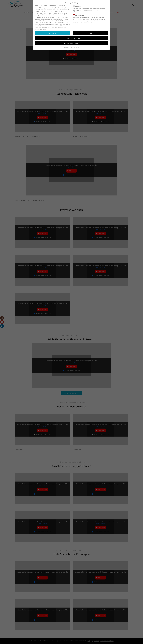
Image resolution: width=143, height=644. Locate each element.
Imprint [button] (78, 47)
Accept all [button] (52, 33)
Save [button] (91, 33)
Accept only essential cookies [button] (72, 38)
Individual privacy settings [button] (72, 43)
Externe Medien (79, 15)
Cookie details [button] (67, 47)
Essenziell (78, 6)
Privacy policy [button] (73, 47)
